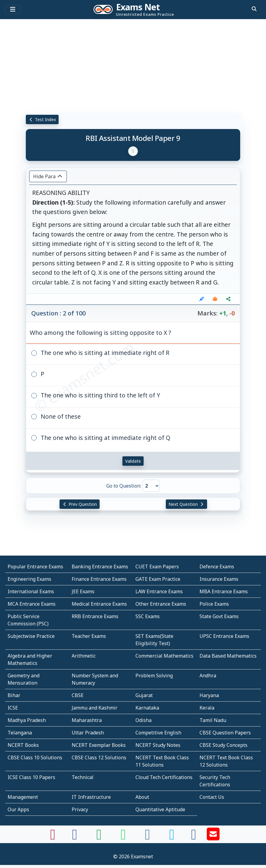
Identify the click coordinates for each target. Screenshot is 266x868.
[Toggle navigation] (13, 9)
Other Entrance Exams (161, 604)
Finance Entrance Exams (99, 579)
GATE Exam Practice (158, 579)
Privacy (80, 809)
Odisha (143, 720)
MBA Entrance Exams (224, 591)
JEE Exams (83, 591)
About (142, 797)
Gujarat (144, 695)
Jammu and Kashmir (95, 708)
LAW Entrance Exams (159, 591)
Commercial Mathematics (164, 656)
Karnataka (147, 708)
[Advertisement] (133, 65)
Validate (133, 461)
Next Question (186, 504)
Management (23, 797)
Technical (83, 777)
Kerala (207, 708)
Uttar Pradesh (88, 733)
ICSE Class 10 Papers (31, 777)
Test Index (42, 119)
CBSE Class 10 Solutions (35, 757)
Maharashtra (87, 720)
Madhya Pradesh (27, 720)
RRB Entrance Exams (95, 616)
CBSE (78, 695)
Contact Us (212, 797)
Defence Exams (217, 567)
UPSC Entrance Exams (224, 636)
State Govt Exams (219, 616)
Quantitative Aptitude (160, 809)
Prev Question (80, 504)
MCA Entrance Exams (32, 604)
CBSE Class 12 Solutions (99, 757)
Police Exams (214, 604)
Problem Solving (154, 676)
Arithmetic (84, 656)
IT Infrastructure (91, 797)
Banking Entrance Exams (100, 567)
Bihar (14, 695)
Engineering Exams (29, 579)
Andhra (208, 676)
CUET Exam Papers (157, 567)
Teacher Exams (89, 636)
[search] (254, 9)
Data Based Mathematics (228, 656)
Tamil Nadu (213, 720)
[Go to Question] (151, 486)
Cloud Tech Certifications (164, 777)
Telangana (20, 733)
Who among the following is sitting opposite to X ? (100, 333)
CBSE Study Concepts (223, 745)
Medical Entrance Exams (99, 604)
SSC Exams (148, 616)
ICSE (13, 708)
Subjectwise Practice (31, 636)
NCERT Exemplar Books (99, 745)
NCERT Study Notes (158, 745)
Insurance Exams (219, 579)
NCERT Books (23, 745)
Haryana (209, 695)
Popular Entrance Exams (35, 567)
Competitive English (158, 733)
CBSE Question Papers (225, 733)
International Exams (31, 591)
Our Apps (18, 809)
